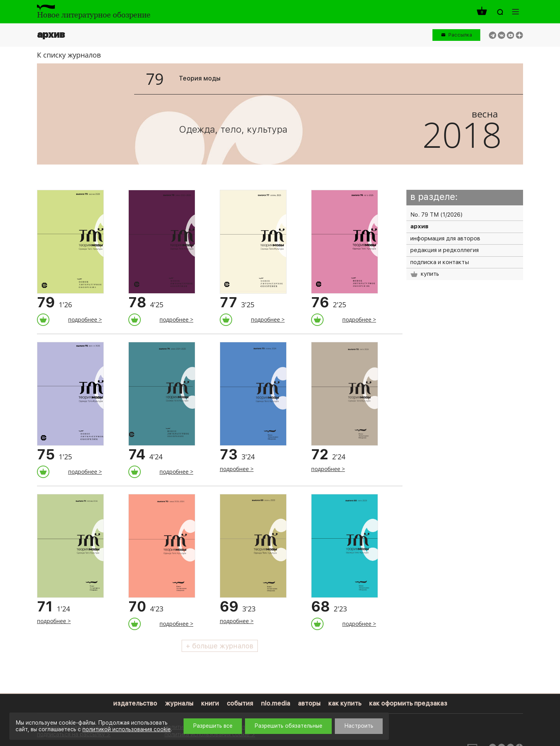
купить (425, 274)
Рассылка (460, 35)
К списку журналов (69, 55)
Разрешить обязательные (288, 726)
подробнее (83, 320)
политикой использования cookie (127, 729)
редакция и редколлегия (444, 250)
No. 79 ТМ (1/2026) (436, 215)
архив (419, 226)
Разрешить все (213, 726)
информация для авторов (445, 238)
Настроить (359, 726)
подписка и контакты (440, 262)
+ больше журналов (220, 646)
